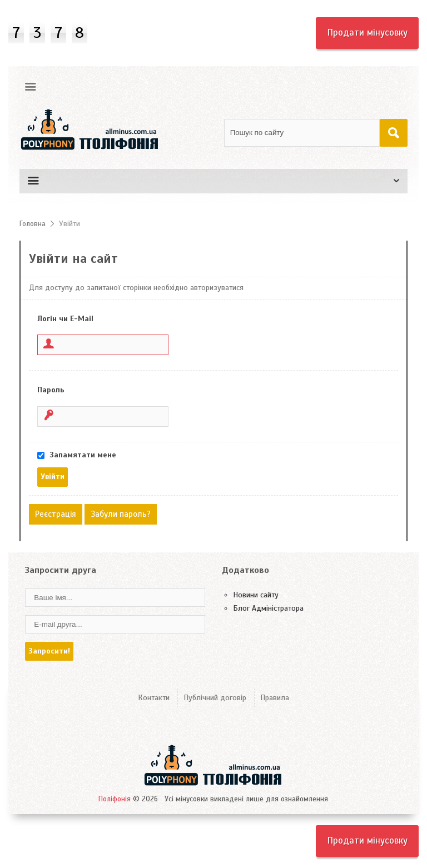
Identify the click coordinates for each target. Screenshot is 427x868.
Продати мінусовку (367, 33)
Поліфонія (115, 799)
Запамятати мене (83, 455)
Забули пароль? (121, 514)
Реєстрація (56, 514)
